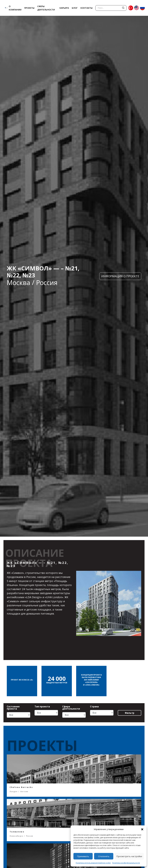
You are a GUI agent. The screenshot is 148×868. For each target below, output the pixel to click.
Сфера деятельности (71, 708)
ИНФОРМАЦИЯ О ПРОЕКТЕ (120, 276)
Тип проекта (42, 707)
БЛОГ (75, 8)
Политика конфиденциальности (126, 863)
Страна (94, 707)
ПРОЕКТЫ (29, 8)
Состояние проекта (13, 708)
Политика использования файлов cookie (93, 863)
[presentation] (79, 606)
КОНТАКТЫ (87, 8)
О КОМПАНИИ (15, 8)
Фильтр (129, 713)
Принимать (83, 856)
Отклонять (104, 856)
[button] (142, 829)
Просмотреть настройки (129, 856)
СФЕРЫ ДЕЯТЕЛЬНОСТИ (46, 8)
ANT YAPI (4, 8)
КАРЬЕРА (64, 8)
